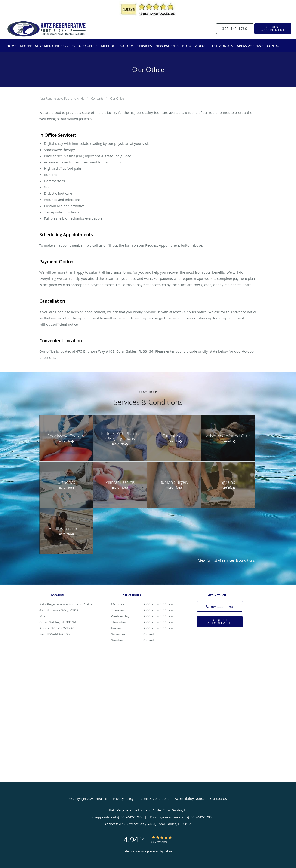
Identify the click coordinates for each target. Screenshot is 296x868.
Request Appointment (220, 622)
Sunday (147, 640)
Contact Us (219, 799)
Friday (147, 628)
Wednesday (147, 616)
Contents (98, 98)
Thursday (147, 622)
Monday (147, 604)
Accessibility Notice (190, 799)
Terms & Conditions (154, 799)
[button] (273, 29)
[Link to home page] (37, 29)
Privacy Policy (123, 799)
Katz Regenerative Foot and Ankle (62, 98)
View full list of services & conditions (227, 560)
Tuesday (147, 610)
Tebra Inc (100, 799)
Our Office (117, 98)
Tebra (168, 851)
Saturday (147, 634)
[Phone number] (220, 606)
